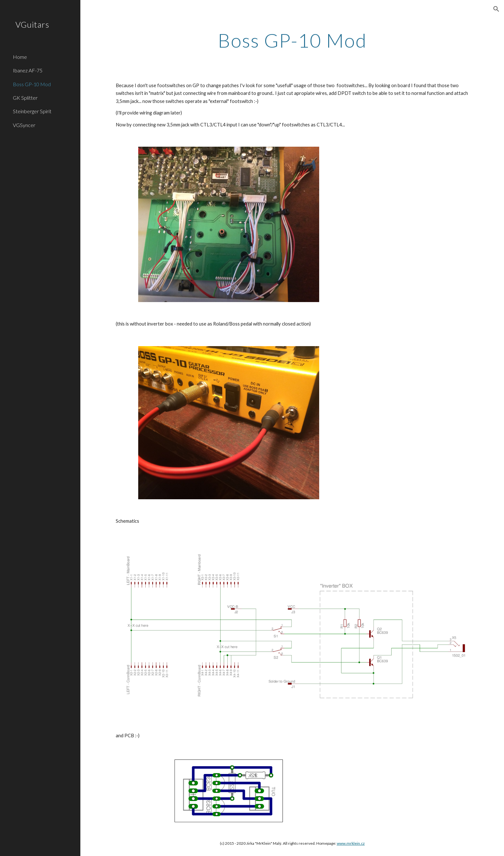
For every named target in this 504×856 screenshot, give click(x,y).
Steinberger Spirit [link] (32, 111)
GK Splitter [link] (25, 98)
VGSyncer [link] (24, 125)
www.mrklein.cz (351, 843)
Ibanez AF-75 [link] (28, 70)
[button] (496, 9)
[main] (292, 40)
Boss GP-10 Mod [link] (32, 84)
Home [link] (20, 57)
